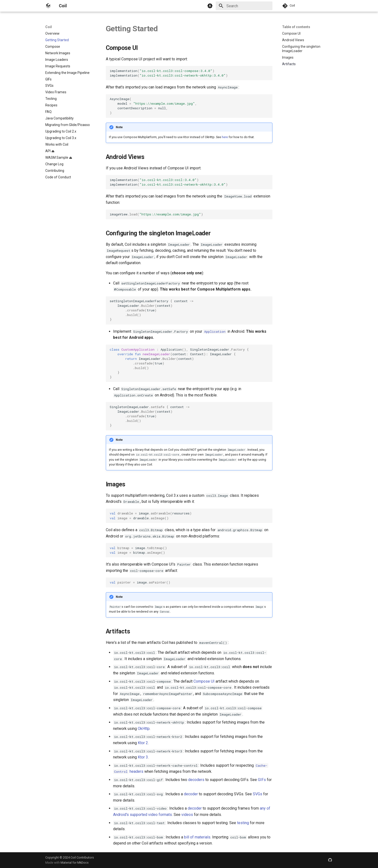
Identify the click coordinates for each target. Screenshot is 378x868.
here (225, 137)
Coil (49, 27)
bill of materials (197, 837)
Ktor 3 (143, 757)
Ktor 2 (143, 743)
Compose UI (204, 681)
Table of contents (296, 27)
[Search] (244, 6)
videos (187, 815)
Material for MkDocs (75, 863)
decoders (196, 780)
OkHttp (144, 729)
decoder (191, 794)
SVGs (258, 794)
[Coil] (48, 6)
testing (243, 823)
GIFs (262, 780)
